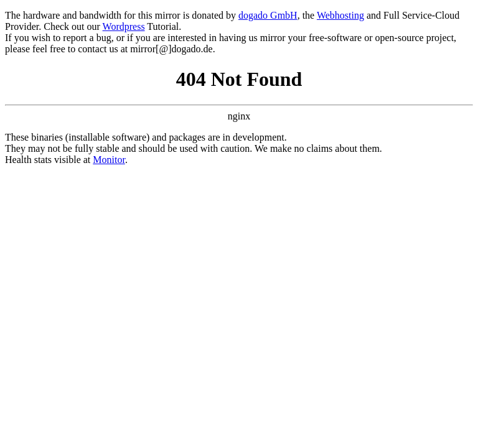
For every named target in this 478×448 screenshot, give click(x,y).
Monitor (109, 160)
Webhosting (340, 15)
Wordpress (124, 26)
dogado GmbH (268, 15)
